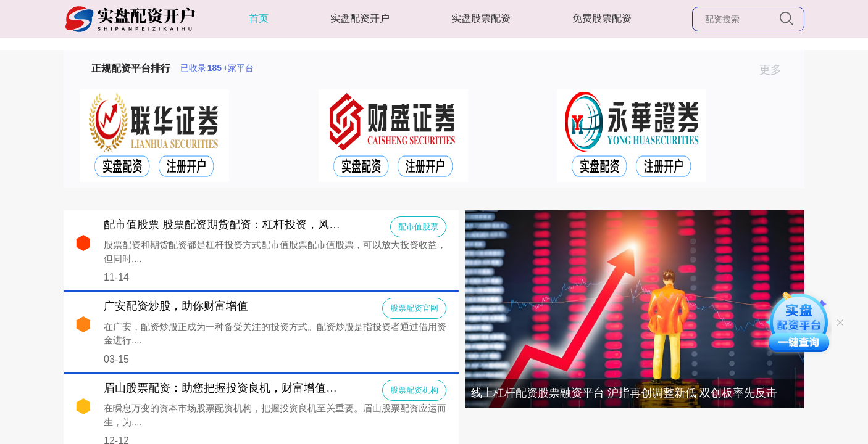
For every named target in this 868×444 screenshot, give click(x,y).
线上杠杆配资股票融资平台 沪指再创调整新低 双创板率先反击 (624, 393)
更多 (776, 70)
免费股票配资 (602, 18)
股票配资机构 (414, 390)
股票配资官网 (414, 308)
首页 (259, 18)
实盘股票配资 (481, 18)
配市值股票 (418, 227)
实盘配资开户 (360, 18)
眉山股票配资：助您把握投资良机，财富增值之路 (226, 388)
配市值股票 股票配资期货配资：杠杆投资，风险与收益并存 (250, 224)
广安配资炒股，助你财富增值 (176, 306)
